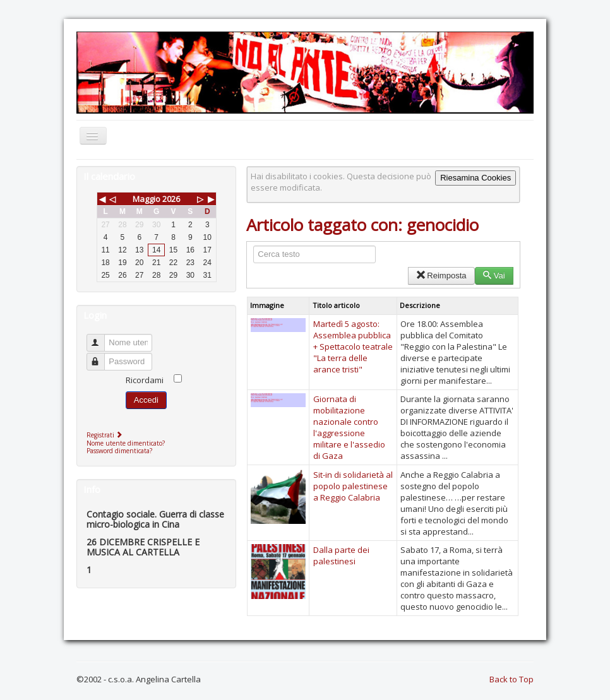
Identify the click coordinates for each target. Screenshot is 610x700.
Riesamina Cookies (475, 178)
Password (101, 356)
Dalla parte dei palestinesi (341, 555)
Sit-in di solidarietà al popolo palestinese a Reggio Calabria (353, 486)
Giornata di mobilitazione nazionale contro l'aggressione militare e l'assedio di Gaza (349, 427)
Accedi (146, 400)
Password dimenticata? (119, 451)
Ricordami (145, 380)
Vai (494, 276)
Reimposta (441, 276)
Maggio (147, 199)
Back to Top (511, 679)
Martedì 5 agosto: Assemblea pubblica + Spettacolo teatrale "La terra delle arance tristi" (353, 347)
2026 (171, 199)
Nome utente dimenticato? (126, 443)
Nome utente (101, 337)
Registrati (106, 435)
